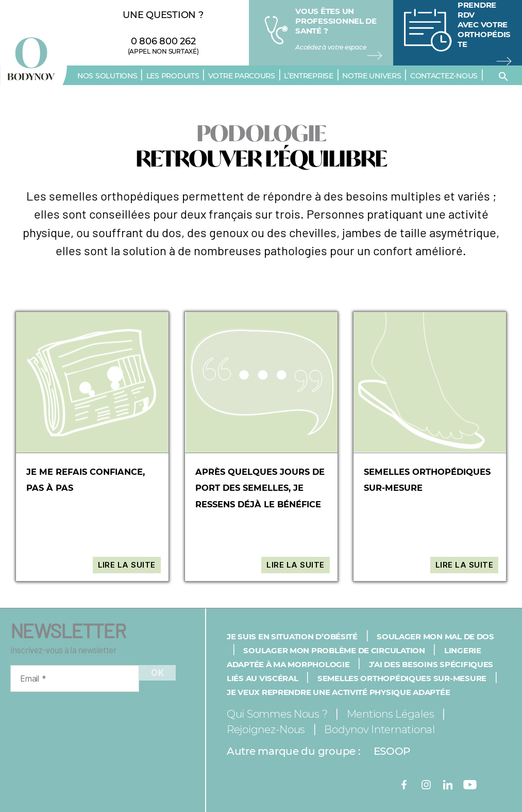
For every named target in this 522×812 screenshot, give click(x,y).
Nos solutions (107, 76)
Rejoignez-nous (266, 730)
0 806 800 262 (163, 41)
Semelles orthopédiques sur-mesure (402, 678)
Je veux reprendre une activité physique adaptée (338, 692)
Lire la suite (127, 565)
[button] (503, 76)
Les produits (173, 76)
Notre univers (372, 76)
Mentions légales (391, 714)
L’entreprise (309, 76)
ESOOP (392, 751)
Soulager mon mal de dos (435, 636)
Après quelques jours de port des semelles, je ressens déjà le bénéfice (261, 488)
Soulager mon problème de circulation (334, 650)
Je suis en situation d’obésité (292, 636)
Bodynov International (379, 730)
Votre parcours (242, 76)
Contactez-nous (444, 76)
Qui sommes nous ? (277, 714)
